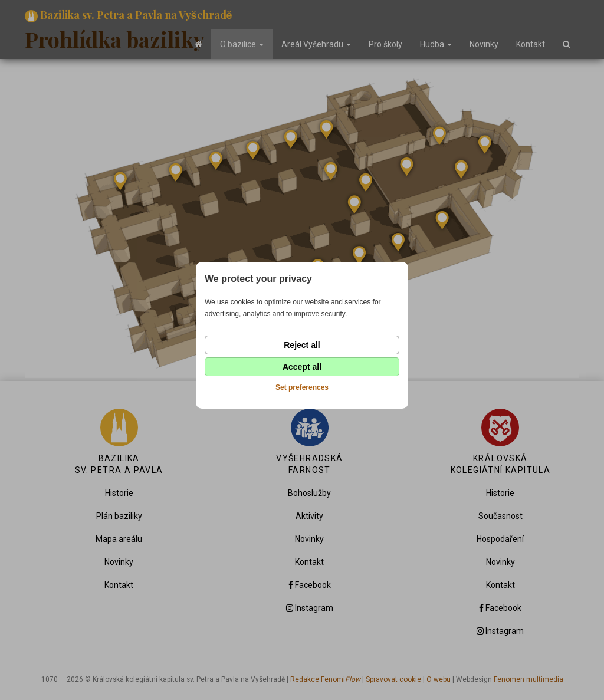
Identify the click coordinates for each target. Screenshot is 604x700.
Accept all (302, 367)
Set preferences (302, 387)
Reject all (302, 345)
